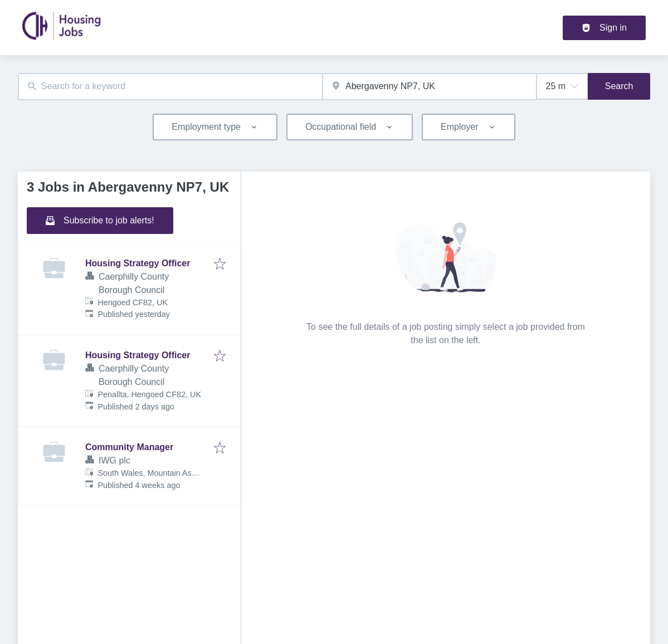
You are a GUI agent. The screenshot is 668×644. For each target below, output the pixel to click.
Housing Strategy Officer (138, 263)
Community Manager (129, 447)
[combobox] (170, 87)
